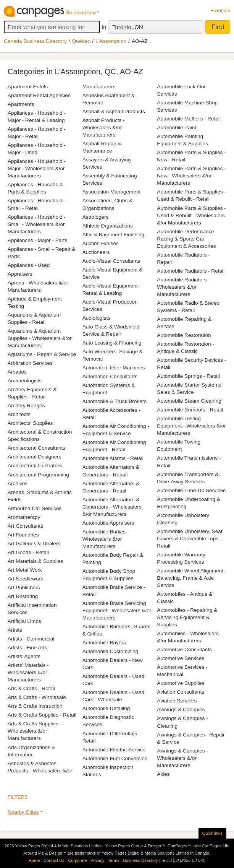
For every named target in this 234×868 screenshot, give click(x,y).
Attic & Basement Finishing (113, 235)
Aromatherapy (24, 517)
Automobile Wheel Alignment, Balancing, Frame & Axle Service (191, 578)
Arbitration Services (30, 363)
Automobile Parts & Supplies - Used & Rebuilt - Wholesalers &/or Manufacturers (191, 215)
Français (220, 11)
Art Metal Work (25, 570)
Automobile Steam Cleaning (189, 401)
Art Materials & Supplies (35, 561)
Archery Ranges (26, 406)
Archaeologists (25, 381)
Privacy (97, 860)
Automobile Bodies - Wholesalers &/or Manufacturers (106, 539)
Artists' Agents (24, 656)
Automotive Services (181, 658)
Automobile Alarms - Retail (113, 458)
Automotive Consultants (184, 649)
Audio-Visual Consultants (111, 261)
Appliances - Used (29, 265)
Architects (19, 414)
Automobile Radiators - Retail (191, 271)
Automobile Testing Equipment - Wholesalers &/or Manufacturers (191, 426)
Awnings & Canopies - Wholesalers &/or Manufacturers (182, 758)
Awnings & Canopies (181, 710)
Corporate (77, 860)
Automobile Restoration (184, 335)
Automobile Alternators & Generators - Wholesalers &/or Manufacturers (112, 507)
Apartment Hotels (28, 87)
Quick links (212, 833)
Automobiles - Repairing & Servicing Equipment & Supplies (187, 617)
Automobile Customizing (111, 651)
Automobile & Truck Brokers (115, 401)
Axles (163, 774)
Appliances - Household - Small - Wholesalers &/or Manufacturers (37, 224)
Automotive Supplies (181, 683)
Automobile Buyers (104, 643)
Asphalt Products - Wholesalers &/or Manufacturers (104, 128)
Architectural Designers (35, 457)
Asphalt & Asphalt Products (114, 111)
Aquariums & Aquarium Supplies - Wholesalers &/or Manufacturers (40, 338)
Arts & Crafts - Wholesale (37, 697)
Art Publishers (24, 588)
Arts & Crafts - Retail (31, 688)
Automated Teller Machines (114, 368)
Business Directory (140, 860)
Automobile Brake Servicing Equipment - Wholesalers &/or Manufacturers (117, 610)
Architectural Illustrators (35, 466)
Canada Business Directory (35, 41)
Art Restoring (23, 596)
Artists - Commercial (31, 639)
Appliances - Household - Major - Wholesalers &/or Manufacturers (37, 168)
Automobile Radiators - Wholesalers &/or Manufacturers (183, 287)
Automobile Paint (177, 128)
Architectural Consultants (36, 448)
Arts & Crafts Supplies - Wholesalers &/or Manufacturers (35, 731)
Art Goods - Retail (28, 552)
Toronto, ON (128, 27)
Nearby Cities (23, 812)
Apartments (21, 104)
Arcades (17, 372)
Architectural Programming (38, 475)
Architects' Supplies (30, 423)
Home (34, 860)
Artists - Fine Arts (27, 648)
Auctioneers (96, 252)
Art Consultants (25, 526)
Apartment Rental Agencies (39, 95)
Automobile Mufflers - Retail (189, 119)
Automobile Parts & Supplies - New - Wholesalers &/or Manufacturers (191, 176)
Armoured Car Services (35, 508)
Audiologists (96, 318)
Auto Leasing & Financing (112, 343)
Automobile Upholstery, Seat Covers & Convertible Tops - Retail (190, 539)
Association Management (112, 192)
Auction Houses (101, 243)
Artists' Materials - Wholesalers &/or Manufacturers (28, 672)
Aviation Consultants (181, 692)
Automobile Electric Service (114, 750)
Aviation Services (177, 701)
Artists (15, 630)
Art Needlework (25, 579)
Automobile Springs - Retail (188, 376)
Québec (81, 41)
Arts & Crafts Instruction (35, 706)
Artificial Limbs (24, 621)
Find (218, 27)
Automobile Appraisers (108, 523)
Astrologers (96, 217)
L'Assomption (111, 41)
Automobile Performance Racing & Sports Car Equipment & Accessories (186, 239)
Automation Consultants (110, 376)
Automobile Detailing (106, 708)
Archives (18, 484)
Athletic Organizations (108, 226)
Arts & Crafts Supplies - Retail (42, 715)
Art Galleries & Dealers (34, 544)
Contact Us (54, 860)
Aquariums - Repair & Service (42, 354)
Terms (114, 860)
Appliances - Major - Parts (37, 240)
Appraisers (20, 274)
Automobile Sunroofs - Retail (190, 410)
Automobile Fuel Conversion (115, 758)
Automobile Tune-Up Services (191, 490)
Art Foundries (23, 535)
